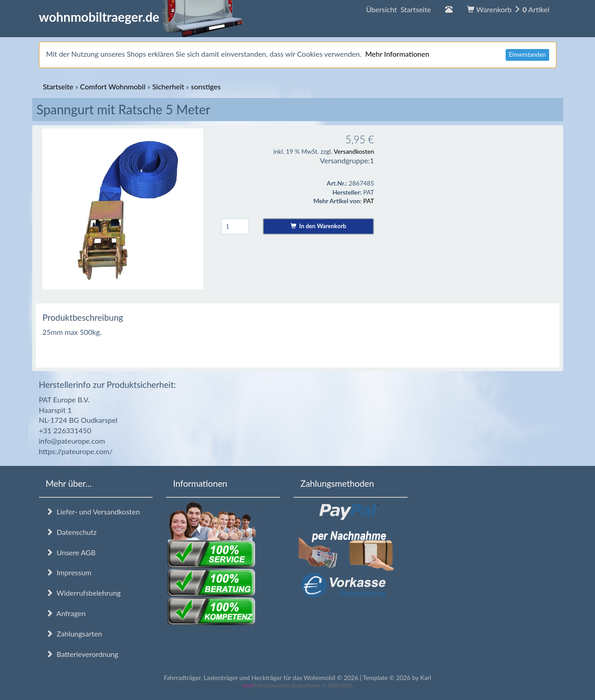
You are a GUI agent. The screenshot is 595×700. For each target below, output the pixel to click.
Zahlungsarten (74, 634)
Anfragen (66, 613)
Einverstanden (527, 54)
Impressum (69, 572)
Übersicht (398, 9)
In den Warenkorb (318, 226)
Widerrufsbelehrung (83, 593)
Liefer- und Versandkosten (93, 512)
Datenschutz (71, 532)
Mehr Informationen (397, 54)
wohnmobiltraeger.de (141, 17)
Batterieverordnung (82, 654)
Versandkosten (354, 151)
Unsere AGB (71, 552)
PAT (369, 201)
